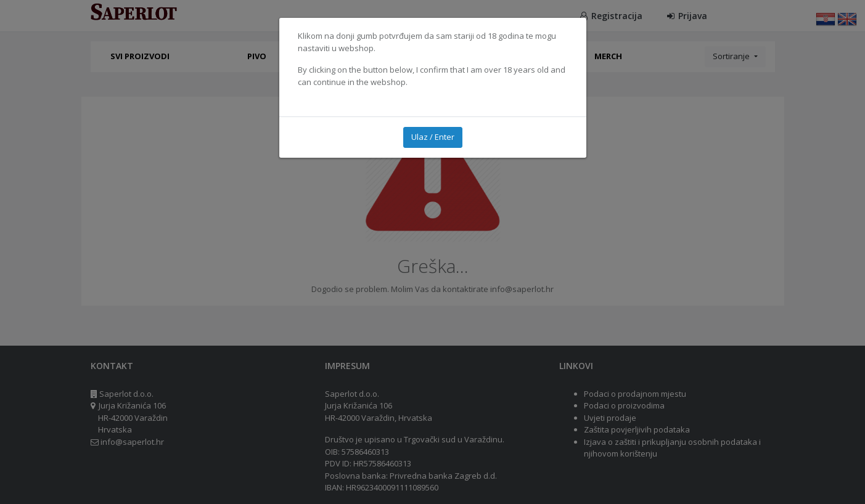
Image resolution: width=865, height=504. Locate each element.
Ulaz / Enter (433, 137)
